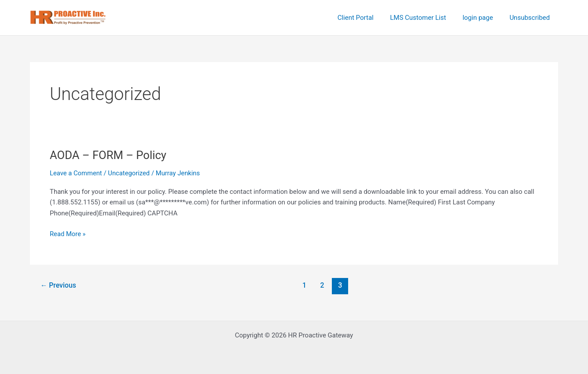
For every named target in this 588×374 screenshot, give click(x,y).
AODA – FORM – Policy (109, 155)
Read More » (68, 233)
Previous (59, 285)
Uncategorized (130, 173)
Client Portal (367, 18)
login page (483, 18)
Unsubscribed (531, 18)
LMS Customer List (426, 18)
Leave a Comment (76, 173)
